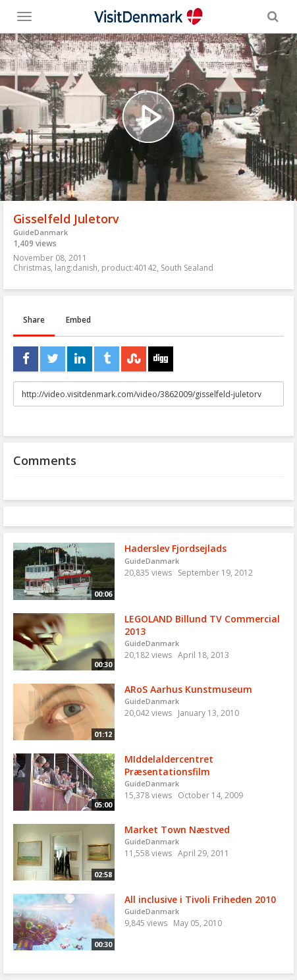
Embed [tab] (78, 320)
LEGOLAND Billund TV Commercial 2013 (202, 625)
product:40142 (129, 268)
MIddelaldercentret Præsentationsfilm (169, 765)
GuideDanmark (40, 232)
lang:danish (76, 268)
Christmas (32, 268)
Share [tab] (34, 320)
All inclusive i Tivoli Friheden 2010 (200, 899)
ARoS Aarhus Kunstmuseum (188, 689)
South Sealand (187, 268)
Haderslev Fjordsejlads (175, 548)
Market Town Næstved (177, 830)
